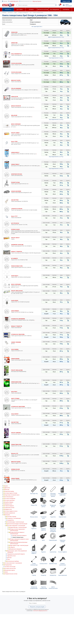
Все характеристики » (37, 26)
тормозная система (10, 507)
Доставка (20, 10)
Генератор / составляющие (14, 518)
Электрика (7, 515)
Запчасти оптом (43, 10)
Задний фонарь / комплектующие (18, 527)
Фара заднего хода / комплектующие (19, 545)
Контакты (66, 10)
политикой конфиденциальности (40, 611)
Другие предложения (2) (56, 37)
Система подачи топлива (11, 493)
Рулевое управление (10, 513)
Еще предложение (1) (56, 58)
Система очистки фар (10, 567)
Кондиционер (8, 565)
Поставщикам (54, 10)
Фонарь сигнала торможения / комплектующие (18, 530)
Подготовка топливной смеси (12, 495)
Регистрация (69, 6)
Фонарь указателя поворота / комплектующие (17, 533)
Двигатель (7, 488)
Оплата (31, 10)
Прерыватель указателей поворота (16, 554)
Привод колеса (8, 504)
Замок (6, 572)
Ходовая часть (8, 509)
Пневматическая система (11, 574)
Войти (67, 4)
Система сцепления (10, 500)
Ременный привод (9, 491)
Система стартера (12, 517)
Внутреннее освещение (16, 549)
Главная (4, 13)
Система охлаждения (10, 498)
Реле (9, 559)
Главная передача (9, 506)
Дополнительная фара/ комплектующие (17, 524)
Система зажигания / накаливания (13, 563)
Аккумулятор (11, 520)
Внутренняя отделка (10, 570)
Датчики (9, 558)
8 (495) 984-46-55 (14, 1)
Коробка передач (9, 502)
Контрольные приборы (13, 561)
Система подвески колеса (11, 511)
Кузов (6, 486)
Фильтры (7, 489)
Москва (5, 1)
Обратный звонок (37, 1)
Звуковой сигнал (11, 556)
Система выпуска (9, 497)
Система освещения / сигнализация (16, 526)
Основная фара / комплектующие (16, 522)
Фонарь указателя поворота (20, 535)
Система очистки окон (10, 568)
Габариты (12, 547)
